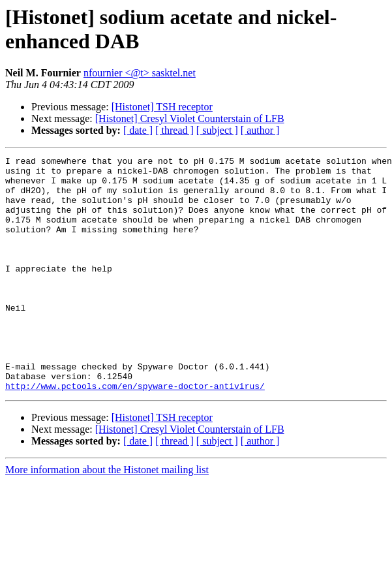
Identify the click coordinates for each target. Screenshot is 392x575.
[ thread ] (174, 130)
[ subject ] (217, 130)
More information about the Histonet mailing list (107, 517)
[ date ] (138, 130)
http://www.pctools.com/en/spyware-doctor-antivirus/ (135, 433)
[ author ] (260, 130)
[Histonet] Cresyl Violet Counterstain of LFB (190, 118)
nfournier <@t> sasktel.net (140, 73)
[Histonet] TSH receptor (162, 107)
